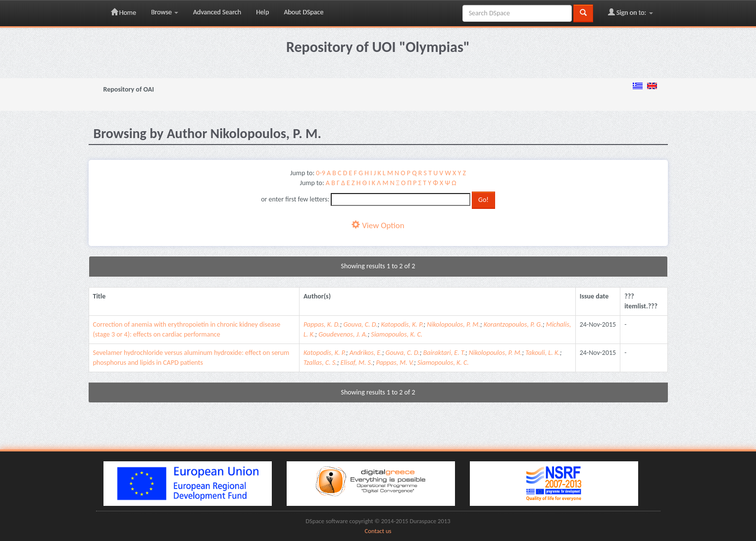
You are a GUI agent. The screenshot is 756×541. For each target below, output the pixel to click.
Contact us (378, 531)
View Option (378, 225)
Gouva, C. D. (360, 324)
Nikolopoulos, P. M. (454, 324)
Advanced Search (217, 12)
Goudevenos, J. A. (343, 334)
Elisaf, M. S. (357, 363)
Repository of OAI (129, 89)
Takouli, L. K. (543, 353)
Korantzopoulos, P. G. (513, 324)
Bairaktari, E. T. (444, 353)
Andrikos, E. (366, 353)
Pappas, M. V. (395, 363)
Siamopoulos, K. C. (397, 334)
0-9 (320, 173)
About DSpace (303, 12)
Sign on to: (630, 12)
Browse (165, 12)
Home (124, 12)
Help (262, 12)
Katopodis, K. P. (402, 324)
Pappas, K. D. (322, 324)
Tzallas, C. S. (320, 363)
